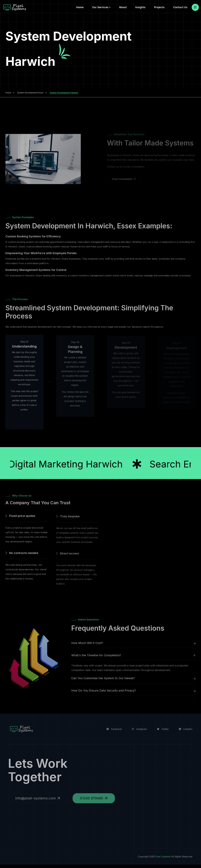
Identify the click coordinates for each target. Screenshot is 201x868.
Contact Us (180, 7)
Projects (159, 7)
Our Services (100, 7)
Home (80, 7)
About (123, 7)
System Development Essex (30, 93)
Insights (140, 7)
